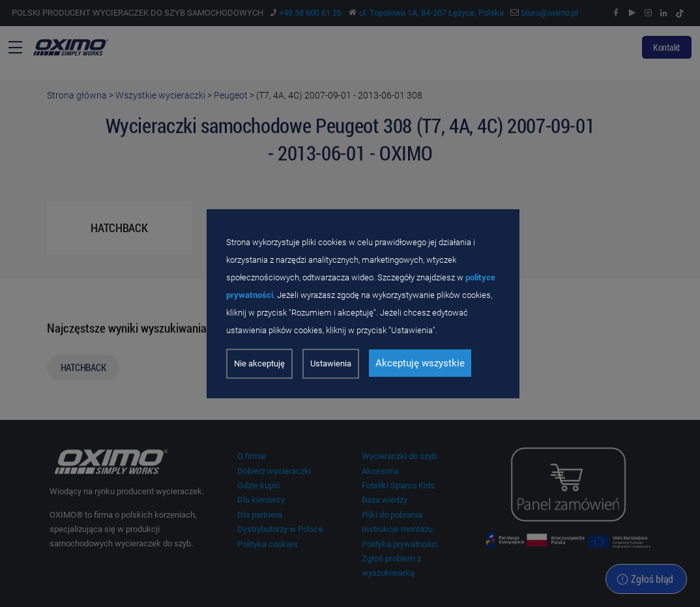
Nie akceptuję (259, 363)
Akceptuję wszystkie (420, 363)
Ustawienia (331, 363)
